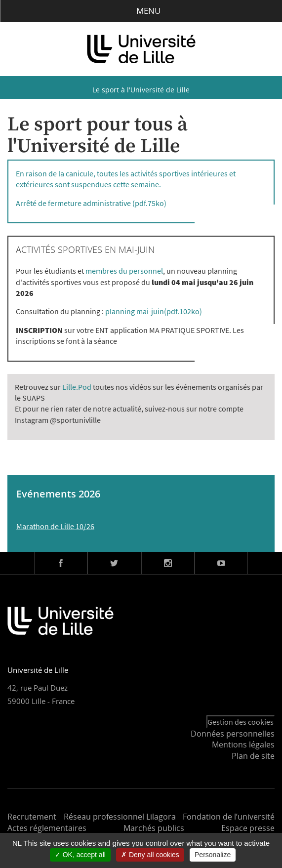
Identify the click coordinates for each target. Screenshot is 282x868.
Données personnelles (233, 734)
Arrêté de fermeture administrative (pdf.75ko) (91, 203)
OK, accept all (80, 855)
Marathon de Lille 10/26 (55, 526)
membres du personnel (124, 271)
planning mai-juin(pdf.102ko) (154, 311)
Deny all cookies (150, 855)
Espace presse (248, 828)
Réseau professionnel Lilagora (120, 817)
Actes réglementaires (47, 828)
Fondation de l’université (229, 817)
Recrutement (32, 817)
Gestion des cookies (241, 722)
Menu (141, 11)
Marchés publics (154, 828)
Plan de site (253, 756)
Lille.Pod (77, 387)
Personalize (213, 855)
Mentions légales (243, 744)
